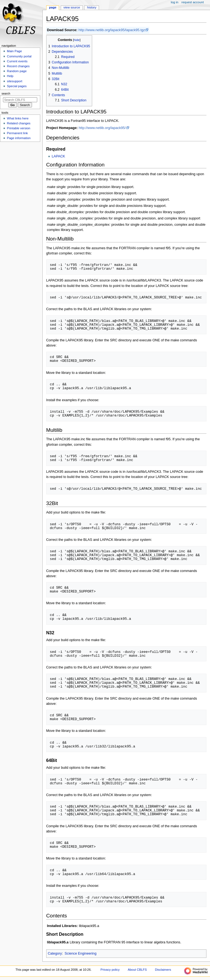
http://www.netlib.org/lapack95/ (102, 128)
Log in (175, 2)
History (92, 7)
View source (72, 7)
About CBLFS (137, 970)
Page (53, 7)
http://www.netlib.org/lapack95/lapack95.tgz (112, 30)
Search (6, 93)
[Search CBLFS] (20, 100)
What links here (18, 118)
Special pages (17, 86)
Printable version (18, 128)
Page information (19, 138)
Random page (17, 71)
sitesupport (14, 81)
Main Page (14, 51)
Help (10, 76)
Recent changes (18, 66)
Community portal (19, 56)
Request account (193, 2)
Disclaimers (163, 970)
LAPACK (58, 156)
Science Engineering (80, 953)
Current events (17, 61)
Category (55, 953)
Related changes (19, 123)
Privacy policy (110, 970)
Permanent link (17, 133)
